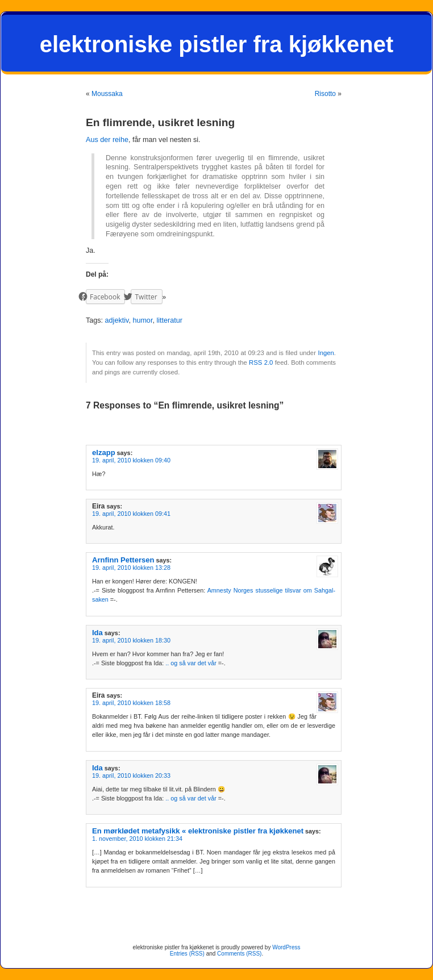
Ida (97, 633)
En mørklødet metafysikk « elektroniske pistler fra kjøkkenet (198, 831)
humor (142, 320)
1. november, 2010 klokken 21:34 (137, 839)
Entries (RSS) (187, 954)
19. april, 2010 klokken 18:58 (131, 703)
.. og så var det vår (191, 663)
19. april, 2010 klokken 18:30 (131, 640)
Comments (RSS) (239, 954)
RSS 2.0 (261, 362)
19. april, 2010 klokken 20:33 (131, 775)
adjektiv (117, 320)
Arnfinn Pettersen (123, 560)
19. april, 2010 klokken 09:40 (131, 460)
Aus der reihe (107, 140)
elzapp (104, 453)
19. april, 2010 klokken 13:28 (131, 568)
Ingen (326, 353)
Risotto (325, 94)
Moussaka (107, 94)
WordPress (286, 947)
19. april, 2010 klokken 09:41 (131, 514)
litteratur (169, 320)
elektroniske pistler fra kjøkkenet (217, 44)
